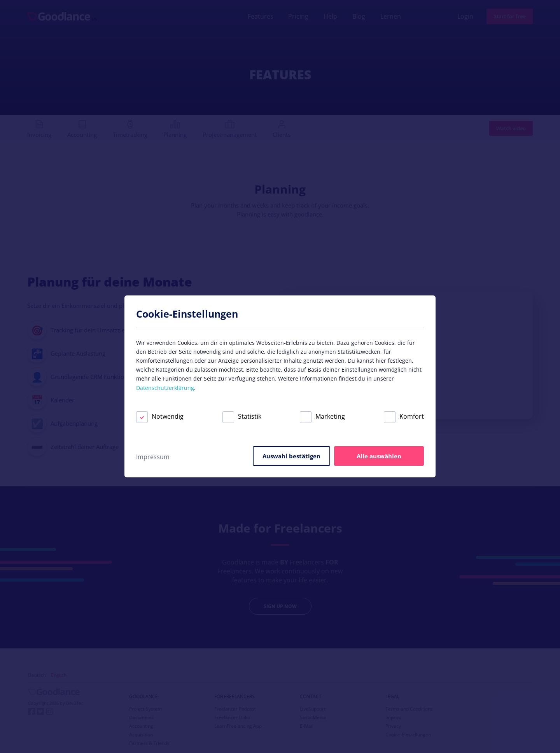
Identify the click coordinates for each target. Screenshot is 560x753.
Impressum (153, 457)
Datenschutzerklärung (165, 388)
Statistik (242, 416)
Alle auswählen (379, 456)
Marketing (322, 416)
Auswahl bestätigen (291, 456)
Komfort (404, 416)
